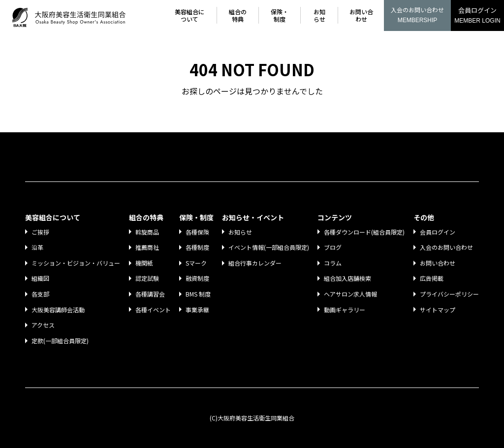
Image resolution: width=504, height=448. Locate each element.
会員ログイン (477, 16)
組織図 (41, 278)
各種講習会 (151, 294)
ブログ (333, 247)
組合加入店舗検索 (347, 278)
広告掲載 (432, 278)
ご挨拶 (41, 232)
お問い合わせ (361, 15)
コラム (333, 263)
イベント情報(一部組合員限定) (269, 247)
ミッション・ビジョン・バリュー (77, 263)
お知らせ (320, 15)
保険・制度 (281, 15)
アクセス (44, 325)
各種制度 (198, 247)
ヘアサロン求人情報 (350, 294)
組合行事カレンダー (255, 263)
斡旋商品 (148, 232)
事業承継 (198, 310)
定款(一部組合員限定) (61, 341)
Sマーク (197, 263)
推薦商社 (148, 247)
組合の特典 (240, 15)
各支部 (41, 294)
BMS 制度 (199, 294)
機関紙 (145, 263)
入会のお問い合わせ (417, 15)
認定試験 (148, 278)
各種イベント (154, 310)
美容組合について (192, 15)
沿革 (38, 247)
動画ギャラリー (345, 310)
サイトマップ (438, 310)
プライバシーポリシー (449, 294)
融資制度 (198, 278)
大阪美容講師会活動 (59, 310)
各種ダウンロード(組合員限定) (364, 232)
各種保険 (198, 232)
